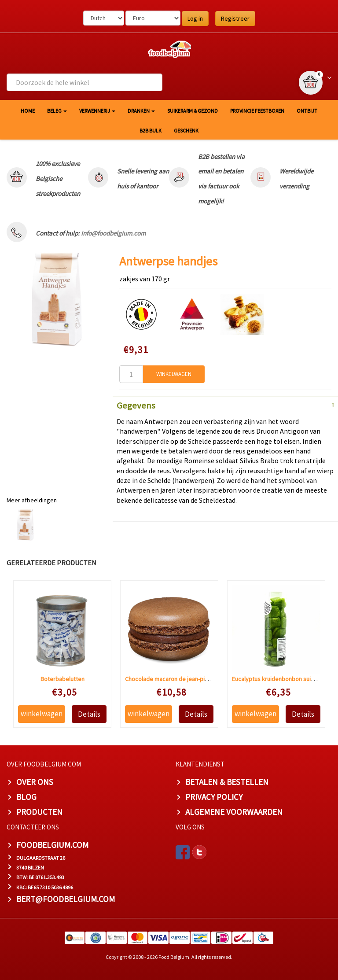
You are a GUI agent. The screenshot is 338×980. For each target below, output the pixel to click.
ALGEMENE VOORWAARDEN (234, 812)
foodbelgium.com (52, 845)
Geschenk (186, 131)
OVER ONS (35, 782)
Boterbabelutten (62, 679)
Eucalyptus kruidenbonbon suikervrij (280, 679)
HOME (28, 111)
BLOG (26, 797)
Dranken (141, 111)
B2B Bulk (151, 131)
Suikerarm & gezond (193, 111)
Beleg (57, 111)
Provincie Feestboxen (257, 111)
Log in (195, 18)
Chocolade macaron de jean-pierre (171, 679)
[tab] (225, 405)
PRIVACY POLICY (214, 797)
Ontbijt (307, 111)
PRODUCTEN (39, 812)
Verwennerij (97, 111)
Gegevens (136, 405)
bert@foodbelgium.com (66, 899)
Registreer (235, 18)
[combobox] (84, 82)
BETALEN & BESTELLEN (227, 782)
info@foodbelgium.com (113, 233)
